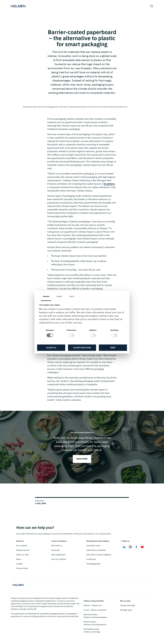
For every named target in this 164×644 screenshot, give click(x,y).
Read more (82, 459)
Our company (22, 546)
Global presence (23, 550)
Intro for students (59, 559)
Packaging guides (94, 564)
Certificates (91, 559)
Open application (58, 555)
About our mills (22, 555)
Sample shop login (128, 605)
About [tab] (72, 296)
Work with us (57, 546)
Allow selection (82, 348)
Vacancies (56, 550)
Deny (113, 348)
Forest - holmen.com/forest (95, 610)
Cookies (20, 564)
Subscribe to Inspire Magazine (99, 555)
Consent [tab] (46, 296)
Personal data (22, 568)
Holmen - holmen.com (93, 605)
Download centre (93, 546)
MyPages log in (126, 610)
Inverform (109, 184)
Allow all (51, 348)
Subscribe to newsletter (96, 550)
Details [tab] (60, 296)
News (19, 559)
